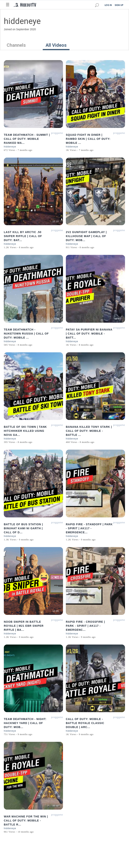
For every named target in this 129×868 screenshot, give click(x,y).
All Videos (56, 45)
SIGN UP (119, 5)
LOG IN (108, 5)
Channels (16, 45)
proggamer (58, 133)
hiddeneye (10, 147)
